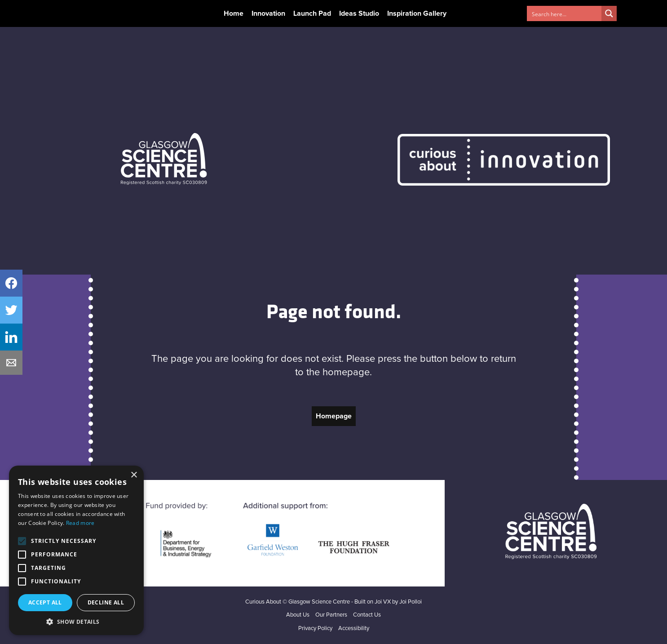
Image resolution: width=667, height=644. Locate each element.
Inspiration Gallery (417, 13)
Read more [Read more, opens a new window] (80, 523)
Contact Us (367, 615)
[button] (76, 622)
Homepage (334, 416)
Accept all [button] (45, 602)
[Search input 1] (565, 13)
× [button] (134, 475)
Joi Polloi (411, 602)
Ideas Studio (359, 13)
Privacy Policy (315, 628)
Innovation (268, 13)
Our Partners (331, 615)
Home (234, 13)
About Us (298, 615)
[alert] (76, 550)
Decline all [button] (106, 602)
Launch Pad (312, 13)
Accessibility (354, 628)
